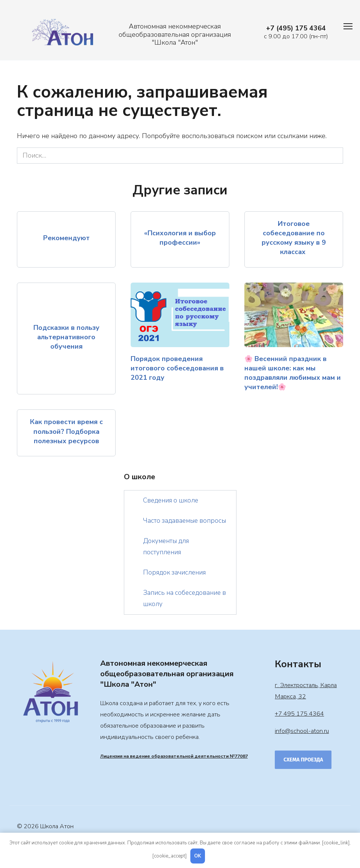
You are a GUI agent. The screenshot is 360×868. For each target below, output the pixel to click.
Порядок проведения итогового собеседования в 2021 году (177, 368)
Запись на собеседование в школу (185, 598)
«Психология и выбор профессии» (180, 238)
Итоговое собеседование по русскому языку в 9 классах (294, 238)
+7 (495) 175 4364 (296, 28)
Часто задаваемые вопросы (185, 521)
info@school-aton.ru (302, 731)
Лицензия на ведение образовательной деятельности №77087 (174, 756)
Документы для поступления (166, 547)
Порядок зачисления (174, 572)
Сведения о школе (171, 500)
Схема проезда (303, 760)
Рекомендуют (66, 238)
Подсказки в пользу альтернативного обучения (66, 337)
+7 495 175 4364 (299, 714)
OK (198, 856)
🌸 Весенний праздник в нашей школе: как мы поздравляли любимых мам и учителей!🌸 (293, 373)
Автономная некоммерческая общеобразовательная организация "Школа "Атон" (175, 34)
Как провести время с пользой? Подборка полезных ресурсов (66, 431)
